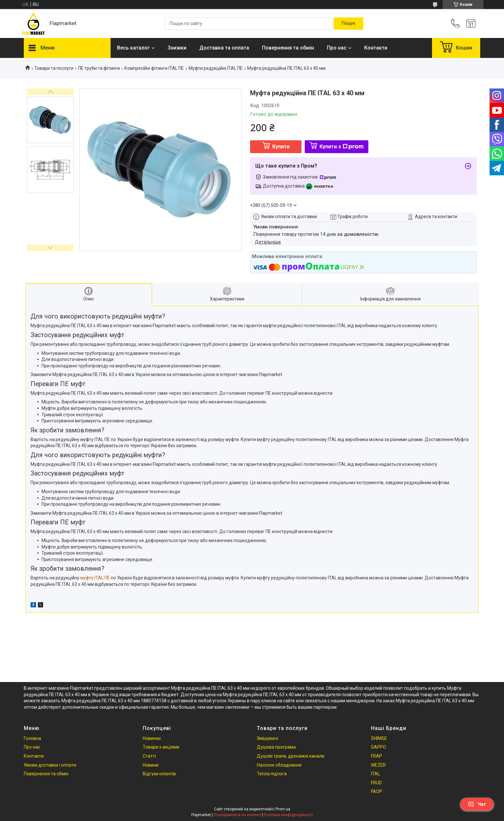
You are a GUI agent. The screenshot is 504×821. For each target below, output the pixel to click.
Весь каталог (133, 48)
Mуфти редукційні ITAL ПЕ (216, 68)
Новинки (152, 738)
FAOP (377, 791)
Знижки (177, 48)
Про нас (337, 48)
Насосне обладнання (279, 765)
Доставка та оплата (224, 48)
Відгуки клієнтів (159, 774)
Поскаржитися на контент (237, 815)
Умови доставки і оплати (50, 765)
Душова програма (276, 747)
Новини (151, 765)
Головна (32, 738)
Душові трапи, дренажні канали (291, 756)
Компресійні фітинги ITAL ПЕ (154, 68)
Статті (149, 756)
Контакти (376, 48)
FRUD (376, 783)
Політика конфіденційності (288, 815)
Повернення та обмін (288, 48)
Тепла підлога (272, 774)
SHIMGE (379, 738)
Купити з (342, 147)
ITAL (375, 774)
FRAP (377, 756)
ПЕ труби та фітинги (99, 68)
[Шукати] (348, 23)
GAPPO (378, 747)
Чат (477, 804)
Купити (281, 147)
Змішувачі (267, 738)
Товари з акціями (161, 747)
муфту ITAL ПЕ (95, 578)
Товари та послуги (54, 68)
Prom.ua (283, 809)
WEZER (378, 765)
